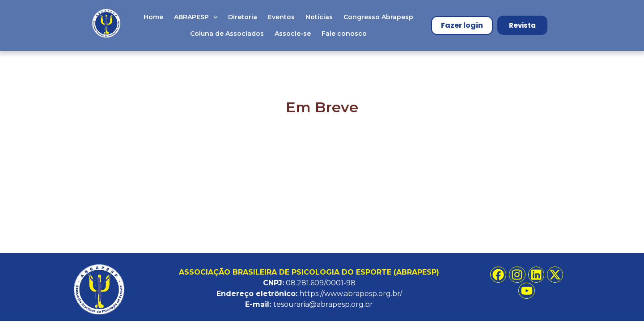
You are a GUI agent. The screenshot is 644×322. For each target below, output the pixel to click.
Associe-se (293, 34)
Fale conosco (344, 34)
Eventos (281, 17)
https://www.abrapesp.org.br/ (351, 294)
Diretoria (243, 17)
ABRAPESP (196, 17)
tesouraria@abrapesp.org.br (323, 304)
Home (153, 17)
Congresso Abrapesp (378, 17)
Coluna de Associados (227, 34)
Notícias (319, 17)
